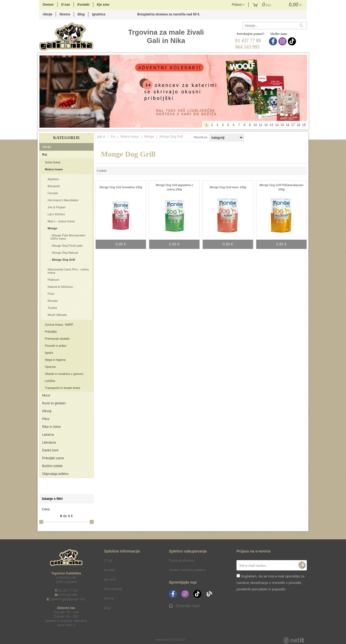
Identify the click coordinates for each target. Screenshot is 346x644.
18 (298, 125)
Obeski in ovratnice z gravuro (64, 374)
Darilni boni (50, 450)
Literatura (49, 442)
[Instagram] (283, 41)
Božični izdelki (52, 466)
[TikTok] (293, 41)
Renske (53, 301)
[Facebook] (274, 41)
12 (266, 125)
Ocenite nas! (184, 606)
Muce (46, 395)
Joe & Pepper (57, 207)
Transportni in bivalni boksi (62, 388)
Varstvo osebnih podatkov (187, 570)
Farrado (53, 193)
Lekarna (48, 435)
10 (255, 125)
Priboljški (51, 332)
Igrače (49, 353)
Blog (81, 14)
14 (277, 125)
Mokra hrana (54, 169)
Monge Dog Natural (65, 253)
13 (271, 125)
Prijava (238, 5)
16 (287, 125)
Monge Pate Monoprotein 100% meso (68, 237)
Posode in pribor (56, 346)
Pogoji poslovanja (182, 561)
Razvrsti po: (201, 137)
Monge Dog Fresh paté (67, 246)
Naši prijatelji (113, 589)
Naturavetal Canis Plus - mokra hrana (68, 271)
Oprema (50, 367)
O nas (66, 5)
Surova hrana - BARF (59, 325)
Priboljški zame (53, 458)
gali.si (101, 137)
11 (260, 125)
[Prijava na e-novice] (302, 565)
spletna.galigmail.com (68, 599)
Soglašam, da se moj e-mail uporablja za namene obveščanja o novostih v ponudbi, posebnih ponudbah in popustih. (270, 583)
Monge (52, 228)
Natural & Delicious (60, 287)
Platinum (53, 280)
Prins (51, 294)
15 (282, 125)
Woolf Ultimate (57, 315)
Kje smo (103, 5)
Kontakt (83, 5)
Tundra (52, 308)
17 (293, 125)
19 (304, 125)
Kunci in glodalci (54, 403)
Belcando (54, 186)
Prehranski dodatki (57, 339)
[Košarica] (278, 5)
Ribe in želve (51, 427)
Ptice (46, 419)
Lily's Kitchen (56, 214)
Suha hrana (53, 162)
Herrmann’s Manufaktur (63, 200)
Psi (45, 155)
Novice (65, 14)
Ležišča (50, 381)
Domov (48, 5)
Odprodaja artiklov (55, 474)
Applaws (53, 179)
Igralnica (99, 14)
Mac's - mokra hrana (61, 221)
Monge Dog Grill (64, 260)
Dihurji (47, 411)
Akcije (47, 14)
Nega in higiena (55, 360)
